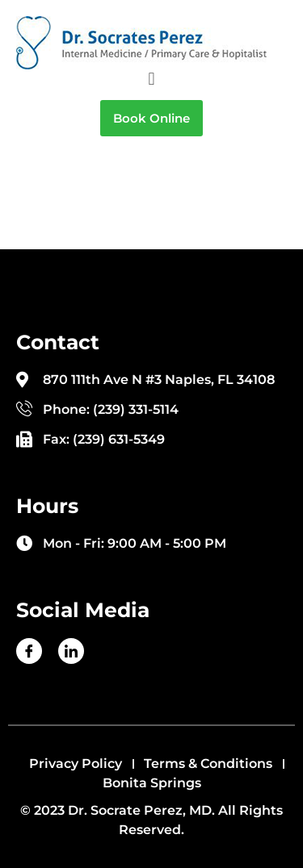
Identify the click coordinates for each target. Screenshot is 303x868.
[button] (151, 79)
